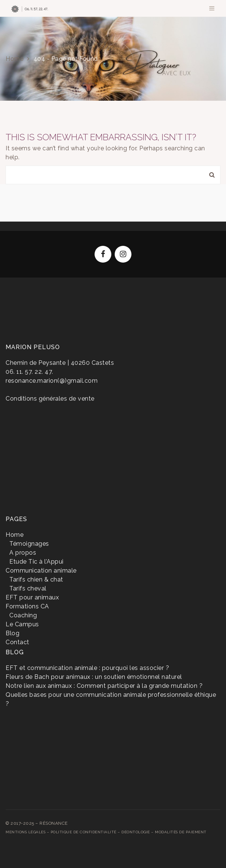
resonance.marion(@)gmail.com (52, 381)
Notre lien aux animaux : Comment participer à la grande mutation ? (104, 686)
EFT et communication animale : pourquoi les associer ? (87, 668)
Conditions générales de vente (50, 399)
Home (15, 59)
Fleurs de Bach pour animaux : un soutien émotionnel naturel (94, 677)
